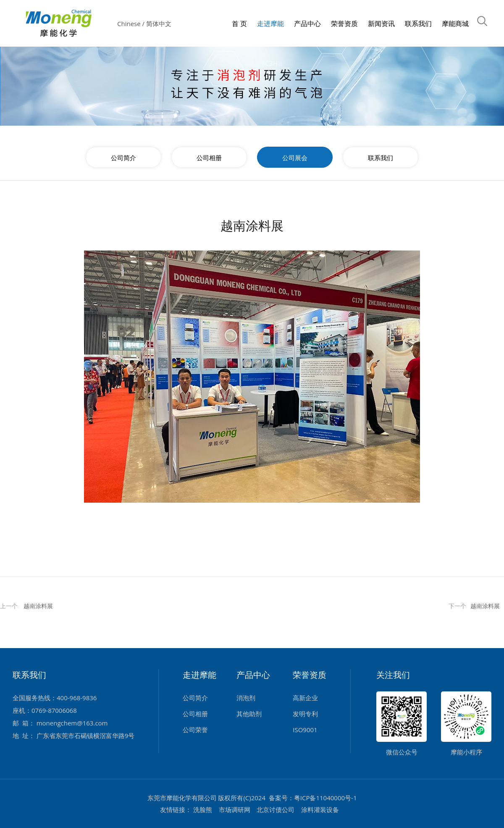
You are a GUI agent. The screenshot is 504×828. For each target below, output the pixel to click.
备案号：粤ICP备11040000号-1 (313, 798)
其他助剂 (249, 714)
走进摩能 (270, 24)
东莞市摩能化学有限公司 (182, 798)
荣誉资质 (344, 24)
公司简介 (123, 158)
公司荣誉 (195, 730)
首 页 (239, 24)
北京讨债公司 (276, 810)
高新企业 (305, 698)
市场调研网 (235, 810)
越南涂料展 (38, 606)
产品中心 (307, 24)
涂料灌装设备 (320, 810)
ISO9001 (305, 730)
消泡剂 (246, 698)
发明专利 (305, 714)
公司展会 (295, 158)
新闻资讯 (381, 24)
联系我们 (418, 24)
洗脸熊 (203, 810)
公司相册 (209, 158)
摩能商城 (455, 24)
